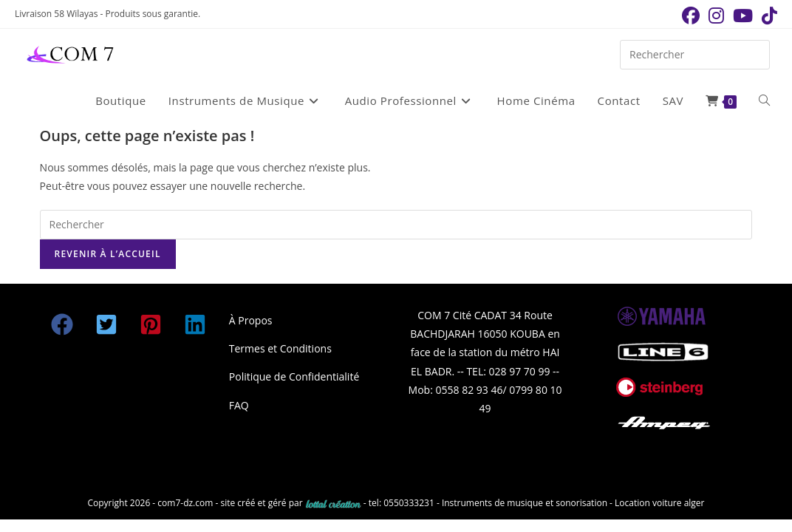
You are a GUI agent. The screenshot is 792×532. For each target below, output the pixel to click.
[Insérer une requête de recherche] (695, 55)
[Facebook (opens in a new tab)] (691, 16)
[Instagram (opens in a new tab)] (716, 16)
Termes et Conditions (280, 348)
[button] (62, 324)
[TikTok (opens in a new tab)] (767, 16)
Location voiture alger (659, 503)
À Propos (251, 320)
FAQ (239, 405)
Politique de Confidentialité (294, 376)
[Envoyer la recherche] (755, 53)
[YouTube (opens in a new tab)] (743, 16)
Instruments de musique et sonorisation (526, 503)
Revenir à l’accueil (108, 254)
